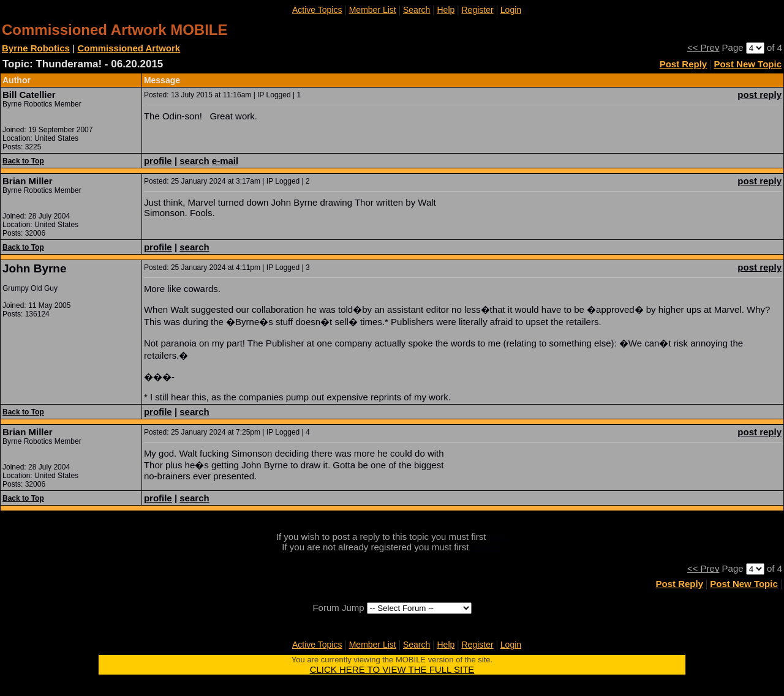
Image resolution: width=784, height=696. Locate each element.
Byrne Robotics (36, 48)
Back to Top (23, 161)
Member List (373, 10)
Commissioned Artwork (129, 48)
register (487, 547)
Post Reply (684, 64)
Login (511, 10)
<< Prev (703, 47)
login (499, 537)
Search (417, 10)
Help (446, 10)
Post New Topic (748, 64)
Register (477, 10)
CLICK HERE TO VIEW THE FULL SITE (392, 669)
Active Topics (317, 10)
